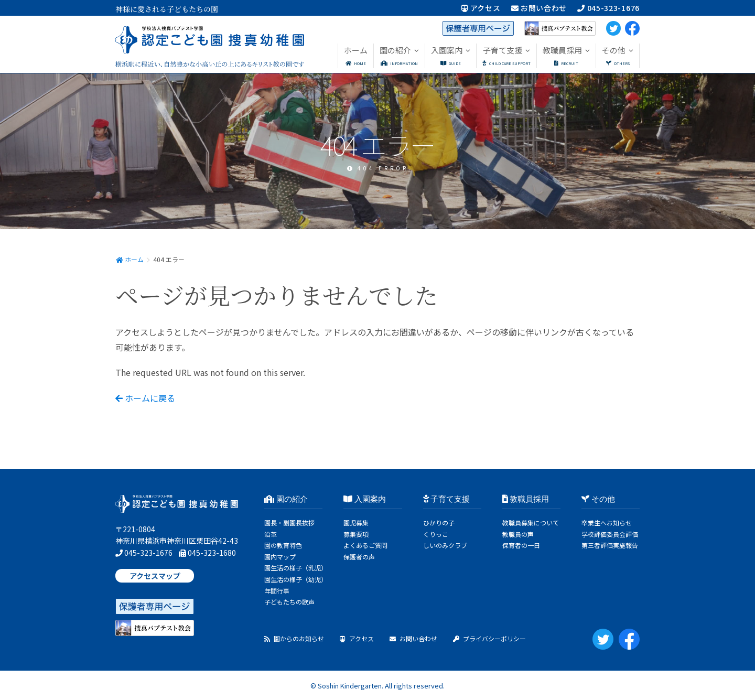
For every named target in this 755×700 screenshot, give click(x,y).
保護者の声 (359, 557)
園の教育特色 (283, 545)
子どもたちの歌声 (289, 602)
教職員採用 (526, 499)
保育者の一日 (521, 545)
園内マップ (280, 557)
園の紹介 (286, 499)
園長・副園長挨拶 (289, 523)
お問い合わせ (539, 8)
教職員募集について (531, 523)
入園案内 (365, 499)
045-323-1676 (608, 8)
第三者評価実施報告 (610, 545)
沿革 (271, 534)
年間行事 (277, 591)
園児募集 (356, 523)
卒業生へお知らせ (607, 523)
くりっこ (436, 534)
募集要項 (356, 534)
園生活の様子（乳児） (296, 568)
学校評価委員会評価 (610, 534)
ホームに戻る (145, 398)
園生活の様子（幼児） (296, 579)
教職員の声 (518, 534)
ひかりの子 (439, 523)
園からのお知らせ (294, 638)
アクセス (481, 8)
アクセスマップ (155, 576)
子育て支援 (447, 499)
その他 (598, 499)
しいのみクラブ (445, 545)
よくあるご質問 (365, 545)
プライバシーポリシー (489, 638)
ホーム (130, 259)
